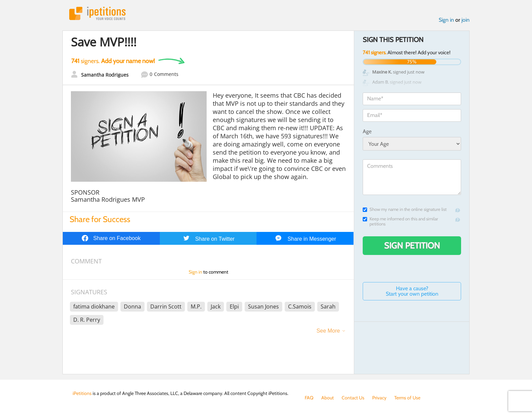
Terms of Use (407, 398)
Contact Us (353, 398)
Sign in (446, 20)
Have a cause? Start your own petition (412, 291)
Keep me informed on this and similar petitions (400, 221)
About (328, 398)
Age (367, 131)
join (465, 20)
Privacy (379, 398)
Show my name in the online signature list (405, 209)
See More (328, 331)
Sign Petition (412, 245)
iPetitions (97, 13)
